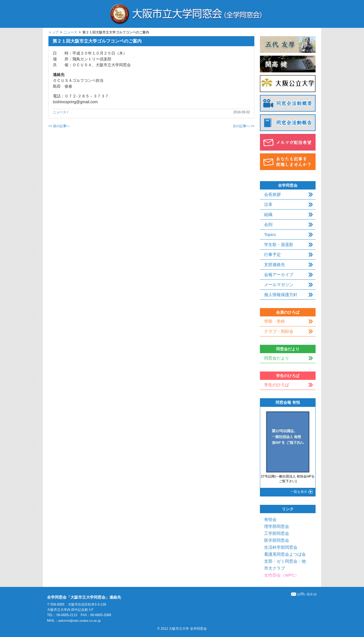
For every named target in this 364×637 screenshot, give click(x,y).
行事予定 (272, 254)
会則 (268, 224)
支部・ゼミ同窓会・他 (285, 561)
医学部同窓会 (277, 540)
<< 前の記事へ (59, 126)
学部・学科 (275, 321)
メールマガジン (279, 285)
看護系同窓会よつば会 (285, 554)
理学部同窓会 (277, 526)
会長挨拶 (272, 194)
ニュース (70, 32)
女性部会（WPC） (281, 575)
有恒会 (270, 519)
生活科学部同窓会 (281, 547)
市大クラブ (275, 568)
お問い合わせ (304, 594)
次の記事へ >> (244, 126)
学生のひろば (277, 385)
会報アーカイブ (279, 275)
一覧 (299, 492)
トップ (53, 32)
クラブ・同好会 (279, 331)
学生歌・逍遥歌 (279, 244)
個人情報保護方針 (281, 295)
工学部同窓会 (277, 533)
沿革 (268, 204)
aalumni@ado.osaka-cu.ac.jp (80, 621)
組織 (268, 214)
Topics (270, 234)
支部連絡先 (275, 265)
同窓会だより (277, 358)
